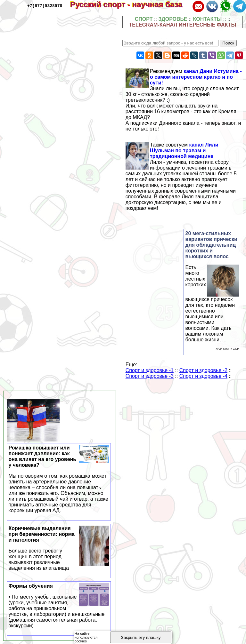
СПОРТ (144, 19)
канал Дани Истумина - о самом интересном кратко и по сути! (196, 77)
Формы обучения (59, 606)
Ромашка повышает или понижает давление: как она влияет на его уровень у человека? (59, 479)
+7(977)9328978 (45, 5)
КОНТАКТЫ (208, 19)
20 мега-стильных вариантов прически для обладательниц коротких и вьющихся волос (211, 245)
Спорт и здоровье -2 (203, 370)
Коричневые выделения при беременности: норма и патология (59, 548)
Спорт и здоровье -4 (203, 376)
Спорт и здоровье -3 (150, 376)
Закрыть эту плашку (141, 637)
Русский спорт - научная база (131, 4)
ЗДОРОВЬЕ (173, 19)
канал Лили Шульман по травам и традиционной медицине (184, 151)
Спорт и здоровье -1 (150, 370)
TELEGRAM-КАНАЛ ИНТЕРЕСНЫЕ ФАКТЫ (183, 25)
